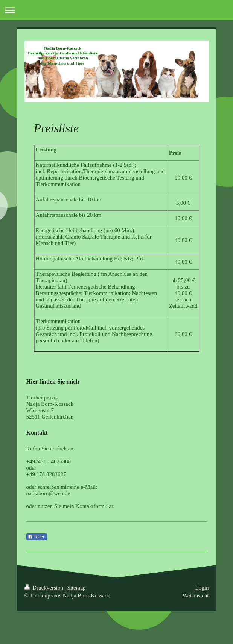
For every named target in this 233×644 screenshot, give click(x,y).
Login (202, 588)
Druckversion (45, 588)
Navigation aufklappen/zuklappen (116, 10)
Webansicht (196, 596)
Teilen (37, 537)
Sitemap (76, 588)
